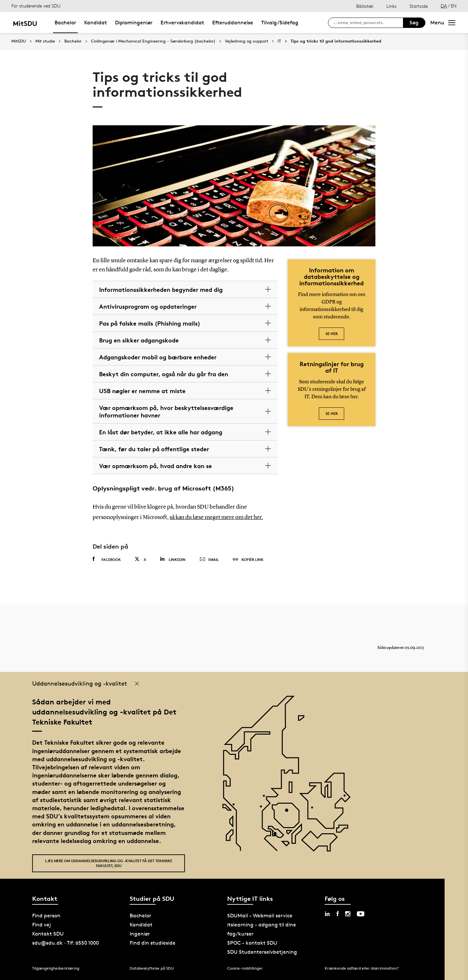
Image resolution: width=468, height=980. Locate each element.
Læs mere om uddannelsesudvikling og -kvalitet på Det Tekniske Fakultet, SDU (109, 863)
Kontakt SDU (48, 934)
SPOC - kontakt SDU (252, 943)
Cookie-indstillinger (245, 968)
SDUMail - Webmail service (260, 916)
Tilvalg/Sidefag (280, 23)
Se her (332, 334)
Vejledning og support (247, 41)
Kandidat (96, 23)
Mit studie (45, 41)
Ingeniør (140, 934)
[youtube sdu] (361, 914)
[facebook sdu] (338, 914)
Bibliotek (365, 6)
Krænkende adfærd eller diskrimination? (362, 968)
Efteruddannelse (233, 23)
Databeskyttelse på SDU (152, 968)
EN (454, 6)
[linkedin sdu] (327, 914)
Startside (419, 6)
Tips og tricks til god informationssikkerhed (336, 41)
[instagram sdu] (348, 914)
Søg (414, 23)
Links (391, 6)
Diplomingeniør (134, 23)
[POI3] (277, 836)
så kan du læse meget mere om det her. (216, 517)
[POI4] (289, 813)
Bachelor (65, 23)
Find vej (42, 925)
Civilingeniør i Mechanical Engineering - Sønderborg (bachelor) (153, 41)
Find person (46, 916)
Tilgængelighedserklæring (56, 968)
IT (279, 41)
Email (209, 560)
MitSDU (19, 41)
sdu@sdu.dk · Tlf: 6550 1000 (65, 943)
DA (444, 6)
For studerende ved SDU (36, 6)
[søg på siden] (368, 23)
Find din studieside (153, 943)
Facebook (107, 559)
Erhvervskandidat (182, 23)
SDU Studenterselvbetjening (262, 952)
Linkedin (173, 559)
